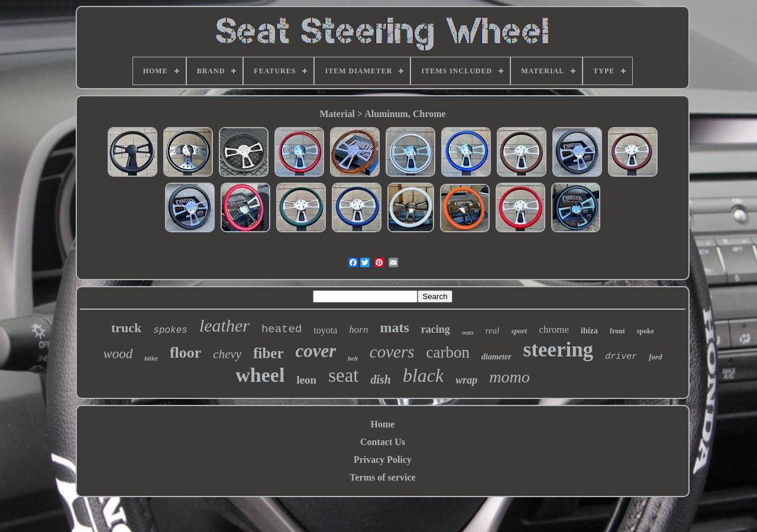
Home (383, 424)
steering (559, 350)
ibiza (589, 331)
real (493, 330)
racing (436, 329)
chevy (227, 354)
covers (392, 352)
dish (380, 379)
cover (316, 351)
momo (509, 377)
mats (394, 327)
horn (358, 330)
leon (306, 380)
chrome (554, 330)
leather (224, 325)
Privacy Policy (383, 460)
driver (621, 357)
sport (519, 331)
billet (151, 358)
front (617, 331)
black (423, 375)
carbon (448, 352)
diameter (496, 357)
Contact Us (383, 442)
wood (118, 354)
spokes (170, 330)
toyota (325, 330)
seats (468, 332)
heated (282, 329)
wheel (260, 375)
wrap (466, 380)
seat (343, 375)
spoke (646, 331)
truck (126, 328)
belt (353, 358)
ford (655, 357)
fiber (268, 353)
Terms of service (382, 477)
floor (185, 353)
